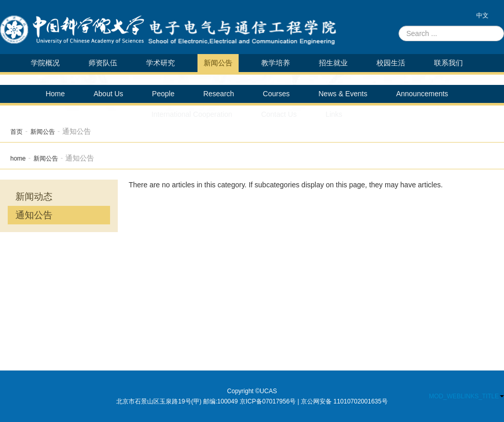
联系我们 (448, 63)
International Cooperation (192, 114)
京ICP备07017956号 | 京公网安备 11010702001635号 (314, 401)
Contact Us (279, 114)
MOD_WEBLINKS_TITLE (466, 396)
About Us (109, 94)
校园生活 (391, 63)
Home (55, 94)
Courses (276, 94)
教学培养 (276, 63)
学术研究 (160, 63)
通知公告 (34, 215)
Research (219, 94)
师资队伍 (103, 63)
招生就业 (333, 63)
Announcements (422, 94)
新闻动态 (34, 197)
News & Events (343, 94)
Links (334, 114)
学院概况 (45, 63)
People (164, 94)
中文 (482, 15)
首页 (16, 132)
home (18, 159)
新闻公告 (218, 63)
